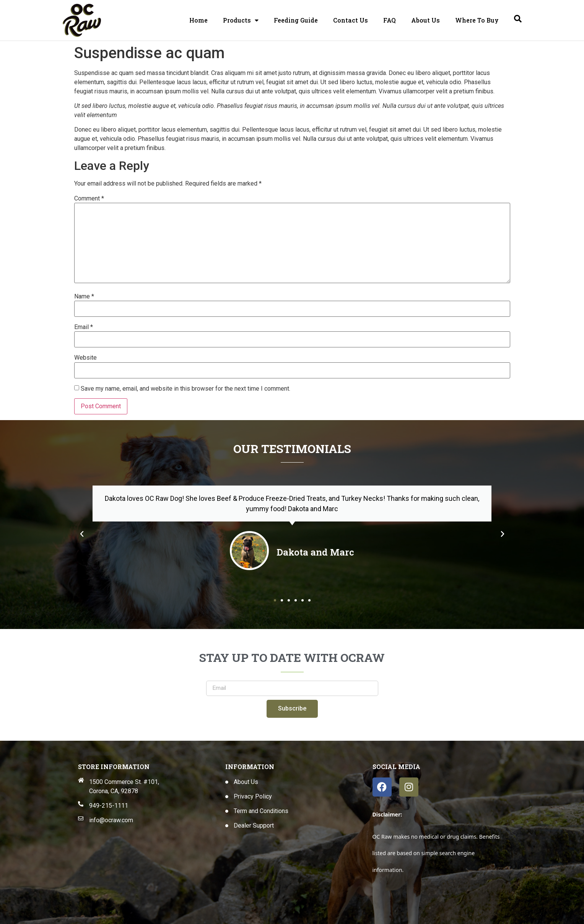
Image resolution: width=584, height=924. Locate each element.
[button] (82, 534)
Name (84, 297)
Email (84, 327)
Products (241, 20)
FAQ (390, 20)
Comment (89, 199)
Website (85, 358)
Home (198, 20)
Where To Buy (477, 20)
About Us (425, 20)
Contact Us (351, 20)
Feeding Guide (296, 20)
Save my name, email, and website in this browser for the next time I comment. (185, 389)
